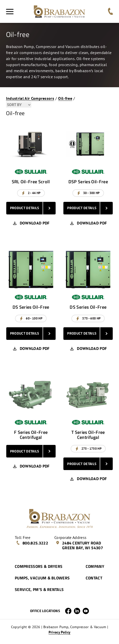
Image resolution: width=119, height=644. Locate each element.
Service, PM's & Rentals (39, 589)
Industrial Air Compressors (30, 98)
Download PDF (31, 223)
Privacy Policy (60, 632)
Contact (94, 578)
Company (95, 566)
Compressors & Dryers (39, 566)
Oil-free (65, 98)
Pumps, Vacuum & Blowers (42, 578)
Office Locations (45, 611)
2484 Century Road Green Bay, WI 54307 (79, 545)
